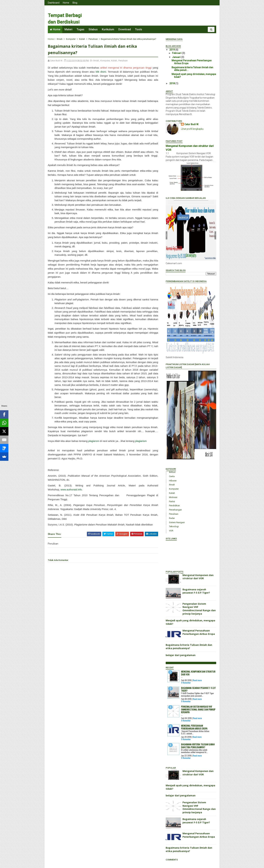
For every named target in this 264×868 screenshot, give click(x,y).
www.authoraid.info (71, 490)
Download (125, 29)
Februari (177, 53)
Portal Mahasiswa (175, 555)
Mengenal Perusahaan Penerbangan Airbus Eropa (199, 632)
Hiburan (173, 481)
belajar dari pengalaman (181, 655)
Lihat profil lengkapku (192, 129)
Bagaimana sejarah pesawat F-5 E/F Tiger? (196, 591)
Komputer (71, 39)
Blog (75, 3)
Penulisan (93, 39)
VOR (171, 531)
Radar (172, 518)
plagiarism (141, 441)
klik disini (101, 72)
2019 (172, 50)
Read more (197, 680)
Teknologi (174, 526)
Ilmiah (60, 39)
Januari (177, 57)
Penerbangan (175, 510)
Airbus (172, 472)
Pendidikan (174, 506)
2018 (172, 83)
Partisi (172, 501)
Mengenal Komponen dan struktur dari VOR (198, 577)
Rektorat (170, 542)
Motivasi (173, 497)
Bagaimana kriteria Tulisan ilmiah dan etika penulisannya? (189, 647)
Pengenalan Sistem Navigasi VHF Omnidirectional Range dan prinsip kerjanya (199, 609)
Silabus (93, 29)
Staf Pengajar (173, 545)
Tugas (80, 29)
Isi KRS (169, 562)
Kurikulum (108, 29)
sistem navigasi (177, 522)
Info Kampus (172, 558)
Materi (68, 29)
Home (66, 3)
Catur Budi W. (192, 124)
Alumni (169, 548)
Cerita (172, 476)
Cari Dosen (171, 565)
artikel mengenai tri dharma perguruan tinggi (126, 68)
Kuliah (82, 39)
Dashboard (54, 3)
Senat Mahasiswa (175, 552)
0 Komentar (186, 683)
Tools (139, 29)
